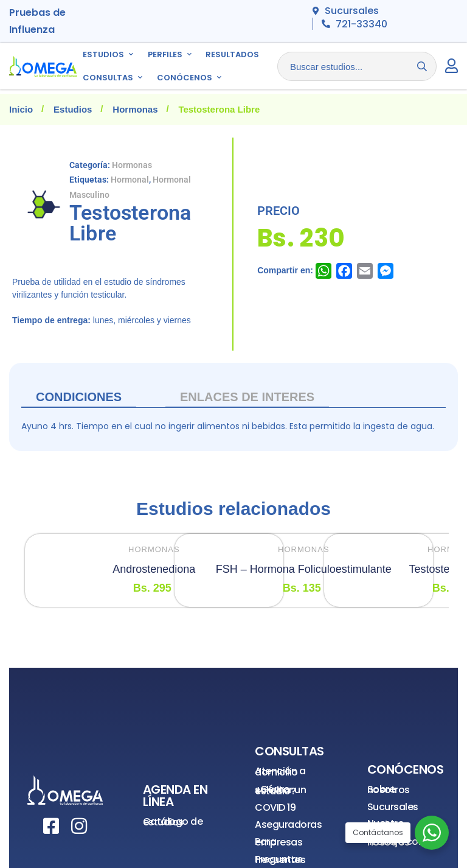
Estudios (73, 109)
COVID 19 (275, 807)
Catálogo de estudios (173, 822)
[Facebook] (51, 826)
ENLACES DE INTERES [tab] (247, 397)
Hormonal (130, 180)
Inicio (21, 109)
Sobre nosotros (389, 790)
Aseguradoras (288, 824)
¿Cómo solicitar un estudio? (280, 790)
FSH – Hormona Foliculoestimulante (304, 569)
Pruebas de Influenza (37, 21)
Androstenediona (154, 569)
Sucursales (393, 807)
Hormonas (135, 109)
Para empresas (278, 842)
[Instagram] (79, 826)
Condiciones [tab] (79, 397)
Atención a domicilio (280, 772)
